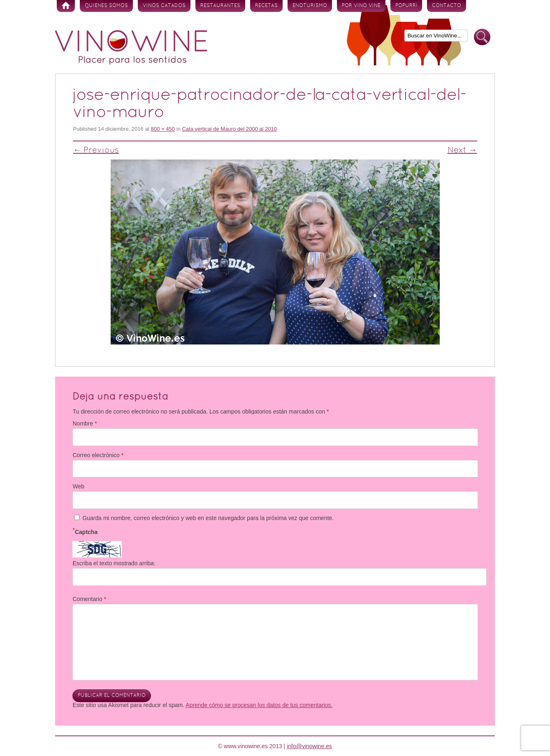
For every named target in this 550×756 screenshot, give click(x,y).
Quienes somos (106, 6)
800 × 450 (163, 129)
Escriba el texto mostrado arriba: (114, 563)
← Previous (96, 150)
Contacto (447, 6)
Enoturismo (310, 6)
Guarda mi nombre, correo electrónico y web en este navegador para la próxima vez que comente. (208, 518)
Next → (462, 150)
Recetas (266, 6)
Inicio (66, 6)
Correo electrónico (98, 455)
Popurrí (406, 6)
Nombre (85, 423)
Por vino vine (361, 6)
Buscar (482, 37)
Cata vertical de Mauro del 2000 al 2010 (229, 129)
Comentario (89, 599)
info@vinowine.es (309, 746)
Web (78, 486)
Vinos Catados (164, 6)
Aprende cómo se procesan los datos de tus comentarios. (259, 705)
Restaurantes (220, 6)
